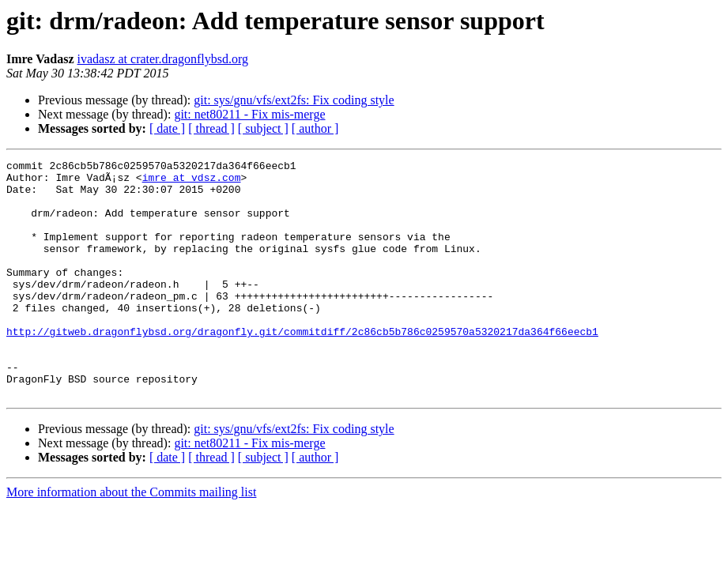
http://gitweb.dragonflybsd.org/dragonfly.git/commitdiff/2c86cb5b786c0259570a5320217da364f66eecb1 (302, 367)
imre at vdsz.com (192, 182)
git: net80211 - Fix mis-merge (249, 114)
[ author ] (315, 128)
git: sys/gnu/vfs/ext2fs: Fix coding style (294, 100)
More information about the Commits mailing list (131, 539)
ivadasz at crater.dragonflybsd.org (163, 59)
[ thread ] (211, 128)
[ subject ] (263, 128)
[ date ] (167, 128)
